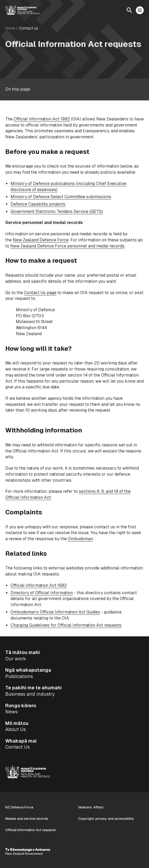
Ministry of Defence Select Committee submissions (61, 197)
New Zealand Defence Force (41, 240)
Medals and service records (27, 819)
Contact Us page (40, 293)
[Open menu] (140, 10)
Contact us (29, 28)
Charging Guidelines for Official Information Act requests (66, 625)
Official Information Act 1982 (42, 119)
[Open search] (129, 10)
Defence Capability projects (38, 204)
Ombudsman (80, 539)
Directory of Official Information (42, 593)
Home (10, 28)
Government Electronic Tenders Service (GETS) (57, 211)
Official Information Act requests (31, 830)
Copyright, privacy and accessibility (106, 819)
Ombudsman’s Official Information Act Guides (55, 612)
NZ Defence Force (19, 807)
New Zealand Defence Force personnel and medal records (67, 246)
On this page (18, 89)
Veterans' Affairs (91, 807)
